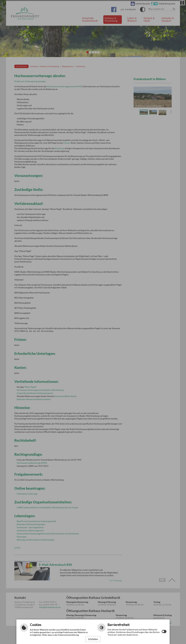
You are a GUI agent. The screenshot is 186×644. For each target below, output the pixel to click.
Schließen (93, 639)
